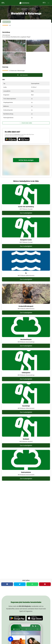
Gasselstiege (26, 406)
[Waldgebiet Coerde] (26, 233)
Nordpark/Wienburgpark (26, 306)
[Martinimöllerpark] (26, 333)
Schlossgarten (26, 373)
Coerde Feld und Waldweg (26, 207)
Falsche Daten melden (26, 123)
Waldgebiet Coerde (26, 240)
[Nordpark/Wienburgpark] (26, 299)
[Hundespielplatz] (26, 465)
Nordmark (26, 439)
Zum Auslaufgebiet (26, 213)
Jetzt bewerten (22, 75)
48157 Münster (32, 9)
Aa (26, 273)
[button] (11, 639)
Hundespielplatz (26, 472)
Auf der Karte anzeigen (26, 160)
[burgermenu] (3, 3)
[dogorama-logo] (24, 3)
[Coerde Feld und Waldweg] (26, 200)
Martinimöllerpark (26, 339)
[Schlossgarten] (26, 366)
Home (18, 9)
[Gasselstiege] (26, 399)
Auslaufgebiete (24, 9)
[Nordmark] (26, 432)
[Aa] (26, 266)
